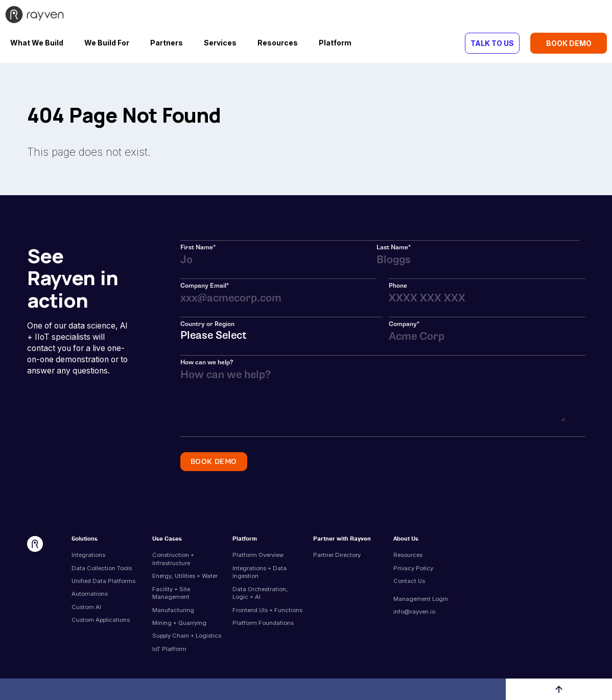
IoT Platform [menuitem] (169, 649)
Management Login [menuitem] (421, 599)
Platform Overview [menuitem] (258, 555)
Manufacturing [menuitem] (173, 610)
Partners (167, 43)
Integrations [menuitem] (88, 555)
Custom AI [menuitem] (86, 607)
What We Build (37, 43)
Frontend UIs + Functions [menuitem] (267, 610)
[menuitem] (429, 591)
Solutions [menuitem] (85, 539)
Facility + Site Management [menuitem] (171, 593)
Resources (278, 43)
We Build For (107, 43)
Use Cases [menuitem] (167, 539)
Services (220, 43)
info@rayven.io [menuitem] (414, 612)
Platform (335, 43)
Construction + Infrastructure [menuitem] (173, 559)
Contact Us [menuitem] (409, 581)
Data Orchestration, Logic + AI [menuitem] (260, 593)
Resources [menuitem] (408, 555)
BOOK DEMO (569, 43)
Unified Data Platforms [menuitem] (103, 581)
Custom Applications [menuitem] (101, 620)
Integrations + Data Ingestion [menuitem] (260, 572)
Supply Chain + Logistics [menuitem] (187, 636)
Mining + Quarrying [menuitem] (179, 623)
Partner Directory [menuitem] (337, 555)
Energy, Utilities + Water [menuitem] (185, 576)
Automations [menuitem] (90, 594)
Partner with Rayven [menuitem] (342, 539)
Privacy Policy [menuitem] (413, 568)
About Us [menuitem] (406, 539)
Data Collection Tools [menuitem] (102, 568)
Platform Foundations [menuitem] (263, 623)
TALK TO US (492, 43)
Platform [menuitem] (245, 539)
